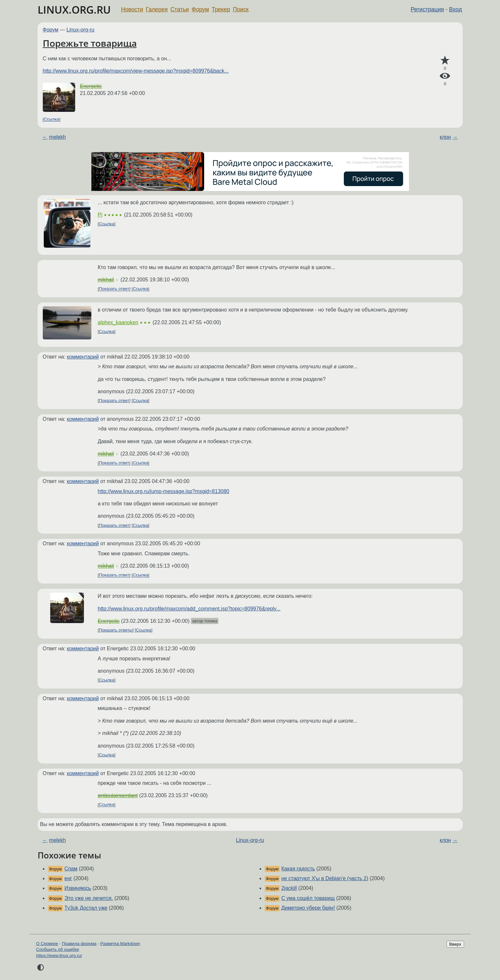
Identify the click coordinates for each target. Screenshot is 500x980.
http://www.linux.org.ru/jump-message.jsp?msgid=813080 (164, 491)
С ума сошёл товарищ (308, 898)
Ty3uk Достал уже (86, 908)
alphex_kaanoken (118, 322)
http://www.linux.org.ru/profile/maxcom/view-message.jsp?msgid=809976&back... (136, 71)
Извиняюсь (78, 888)
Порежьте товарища (90, 43)
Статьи (180, 9)
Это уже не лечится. (89, 898)
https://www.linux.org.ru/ (59, 956)
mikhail (106, 280)
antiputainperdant (118, 795)
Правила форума (79, 944)
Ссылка (51, 119)
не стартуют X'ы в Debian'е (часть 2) (325, 878)
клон (445, 137)
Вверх (455, 944)
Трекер (221, 9)
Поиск (241, 9)
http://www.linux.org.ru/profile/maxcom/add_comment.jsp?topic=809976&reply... (189, 609)
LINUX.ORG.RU (74, 10)
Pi (100, 215)
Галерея (157, 9)
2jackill (289, 888)
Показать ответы (116, 630)
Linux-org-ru (80, 30)
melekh (58, 137)
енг (68, 878)
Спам (71, 869)
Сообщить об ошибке (58, 949)
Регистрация (427, 9)
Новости (132, 9)
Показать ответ (114, 289)
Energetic (91, 86)
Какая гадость (298, 869)
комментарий (83, 357)
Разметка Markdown (120, 944)
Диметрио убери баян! (308, 908)
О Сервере (47, 944)
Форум (200, 9)
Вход (456, 9)
